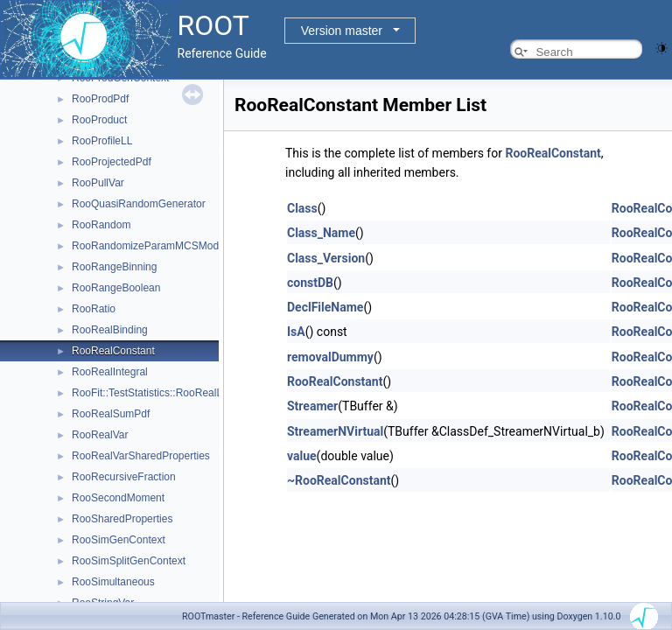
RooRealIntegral (110, 372)
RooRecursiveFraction (124, 477)
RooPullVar (98, 183)
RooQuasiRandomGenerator (139, 204)
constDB (310, 283)
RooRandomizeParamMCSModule (152, 246)
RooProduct (99, 120)
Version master (342, 31)
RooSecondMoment (118, 498)
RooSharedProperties (122, 519)
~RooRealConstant (339, 480)
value (302, 456)
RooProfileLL (102, 141)
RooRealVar (100, 435)
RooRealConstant (113, 351)
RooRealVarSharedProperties (141, 456)
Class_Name (321, 233)
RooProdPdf (100, 99)
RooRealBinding (110, 330)
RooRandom (101, 225)
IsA (296, 332)
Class (302, 208)
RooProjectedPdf (112, 162)
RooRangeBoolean (116, 288)
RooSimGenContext (119, 540)
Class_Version (326, 258)
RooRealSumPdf (111, 414)
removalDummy (330, 357)
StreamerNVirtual (335, 431)
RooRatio (94, 309)
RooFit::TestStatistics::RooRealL (147, 393)
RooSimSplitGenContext (129, 561)
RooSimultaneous (113, 582)
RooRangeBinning (114, 267)
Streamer (312, 406)
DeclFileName (325, 307)
